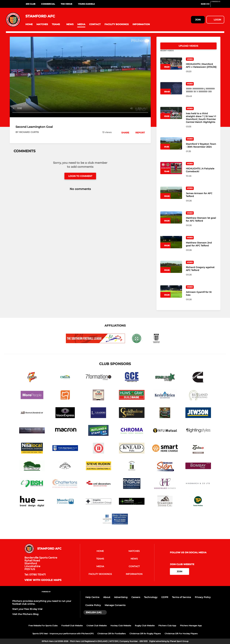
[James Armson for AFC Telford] (171, 197)
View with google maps (43, 580)
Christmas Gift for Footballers (111, 634)
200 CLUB (31, 4)
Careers (136, 597)
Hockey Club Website (121, 626)
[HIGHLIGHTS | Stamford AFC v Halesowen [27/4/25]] (171, 67)
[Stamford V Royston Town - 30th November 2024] (171, 147)
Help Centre (92, 597)
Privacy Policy (203, 597)
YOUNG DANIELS (86, 4)
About (107, 597)
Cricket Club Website (97, 626)
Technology (151, 597)
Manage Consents (115, 605)
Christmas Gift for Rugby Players (145, 634)
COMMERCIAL (48, 4)
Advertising (121, 597)
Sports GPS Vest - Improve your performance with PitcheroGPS (63, 634)
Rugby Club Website (145, 626)
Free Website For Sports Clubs (43, 626)
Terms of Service (181, 597)
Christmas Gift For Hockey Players (181, 634)
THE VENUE (66, 4)
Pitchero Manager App (191, 626)
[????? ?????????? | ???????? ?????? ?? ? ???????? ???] (171, 92)
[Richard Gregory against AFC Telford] (171, 271)
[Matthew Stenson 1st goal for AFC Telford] (171, 221)
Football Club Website (72, 626)
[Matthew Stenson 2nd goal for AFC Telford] (171, 246)
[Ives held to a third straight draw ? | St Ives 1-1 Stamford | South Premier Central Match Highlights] (171, 117)
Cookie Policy (93, 605)
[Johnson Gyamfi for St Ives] (171, 295)
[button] (29, 24)
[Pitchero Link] (218, 5)
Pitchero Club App (167, 626)
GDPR (165, 597)
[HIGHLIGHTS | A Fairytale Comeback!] (171, 172)
